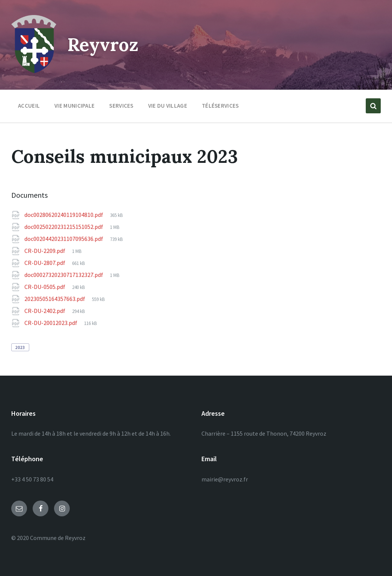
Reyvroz (103, 44)
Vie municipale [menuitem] (74, 106)
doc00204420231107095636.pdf (64, 239)
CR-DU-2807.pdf (45, 263)
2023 (20, 347)
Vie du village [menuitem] (168, 106)
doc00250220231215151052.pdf (64, 227)
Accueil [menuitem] (29, 106)
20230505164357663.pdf (55, 299)
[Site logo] (34, 71)
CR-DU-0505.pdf (45, 287)
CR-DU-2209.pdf (45, 251)
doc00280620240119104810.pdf (64, 215)
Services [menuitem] (121, 106)
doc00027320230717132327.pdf (64, 275)
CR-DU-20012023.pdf (51, 323)
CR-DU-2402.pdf (45, 311)
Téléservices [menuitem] (220, 106)
